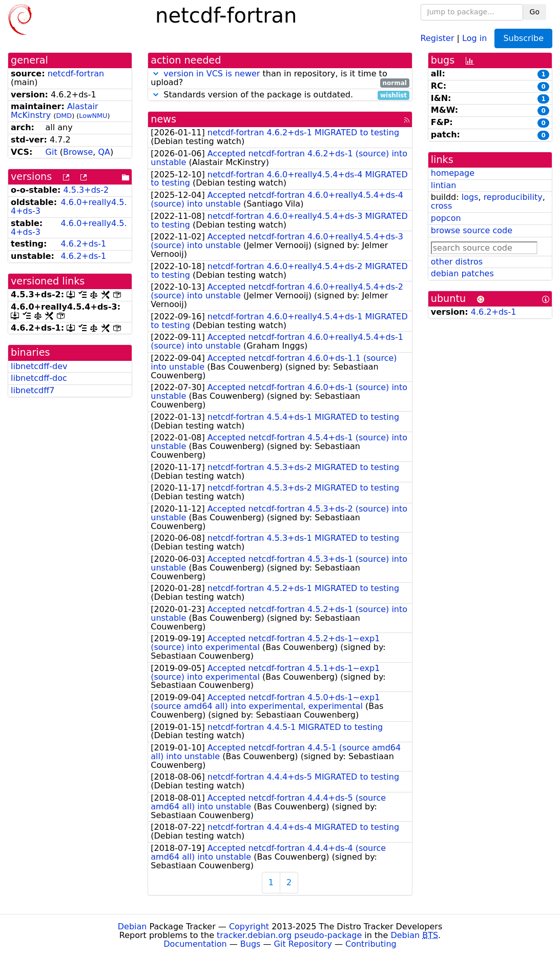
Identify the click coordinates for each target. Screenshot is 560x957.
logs (470, 197)
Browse (78, 152)
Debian (132, 927)
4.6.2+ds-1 (84, 244)
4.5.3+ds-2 (86, 190)
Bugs (251, 944)
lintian (444, 185)
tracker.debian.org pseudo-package (289, 935)
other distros (457, 262)
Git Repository (303, 944)
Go (535, 12)
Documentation (195, 944)
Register (438, 38)
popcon (446, 218)
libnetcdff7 (33, 390)
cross (441, 206)
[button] (156, 74)
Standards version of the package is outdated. (280, 95)
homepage (453, 173)
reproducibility (513, 197)
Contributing (371, 944)
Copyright (249, 927)
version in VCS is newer (212, 74)
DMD (64, 116)
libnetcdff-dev (39, 366)
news (163, 119)
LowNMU (93, 116)
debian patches (462, 273)
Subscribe (523, 38)
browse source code (472, 230)
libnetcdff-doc (39, 378)
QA (104, 152)
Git (51, 152)
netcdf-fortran (76, 74)
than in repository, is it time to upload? (280, 78)
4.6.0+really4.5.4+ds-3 (69, 207)
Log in (474, 38)
